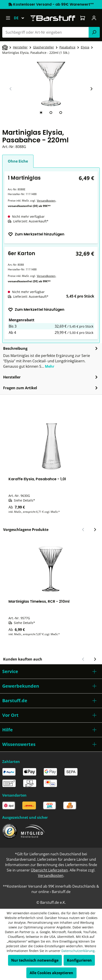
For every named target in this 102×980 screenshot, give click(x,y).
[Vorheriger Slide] (11, 89)
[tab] (41, 113)
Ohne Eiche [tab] (18, 161)
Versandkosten (46, 201)
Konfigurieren (79, 960)
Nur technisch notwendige (35, 960)
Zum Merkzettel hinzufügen (36, 234)
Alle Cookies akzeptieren (51, 973)
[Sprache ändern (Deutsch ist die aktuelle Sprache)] (21, 18)
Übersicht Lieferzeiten (49, 870)
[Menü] (8, 18)
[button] (51, 671)
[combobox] (46, 32)
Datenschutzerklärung (78, 951)
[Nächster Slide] (91, 89)
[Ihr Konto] (94, 18)
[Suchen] (94, 32)
